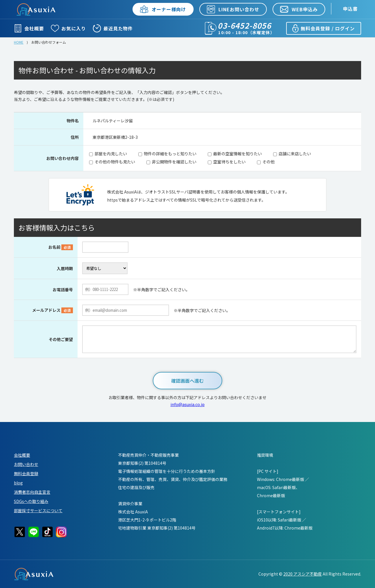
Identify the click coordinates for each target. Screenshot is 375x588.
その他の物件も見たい (115, 162)
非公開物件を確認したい (174, 162)
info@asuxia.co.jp (187, 404)
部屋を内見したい (111, 154)
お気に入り (68, 28)
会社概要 (29, 28)
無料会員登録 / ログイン (323, 28)
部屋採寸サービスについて (38, 510)
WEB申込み (299, 9)
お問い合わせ (26, 464)
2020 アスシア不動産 (303, 574)
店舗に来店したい (295, 154)
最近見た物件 (113, 28)
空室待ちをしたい (229, 162)
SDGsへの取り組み (31, 501)
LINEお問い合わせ (233, 9)
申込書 (350, 9)
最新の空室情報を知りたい (238, 154)
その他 (269, 162)
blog (18, 483)
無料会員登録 (26, 473)
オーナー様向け (163, 9)
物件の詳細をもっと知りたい (170, 154)
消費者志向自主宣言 (32, 492)
